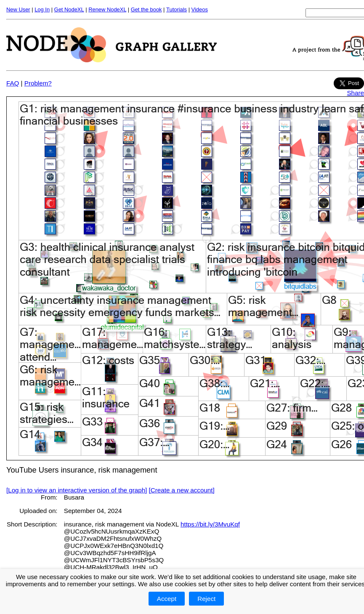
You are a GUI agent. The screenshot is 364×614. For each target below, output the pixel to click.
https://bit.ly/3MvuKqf (210, 524)
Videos (200, 9)
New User (18, 9)
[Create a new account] (182, 490)
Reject (206, 599)
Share (355, 93)
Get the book (146, 9)
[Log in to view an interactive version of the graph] (77, 490)
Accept (167, 599)
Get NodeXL (69, 9)
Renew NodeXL (107, 9)
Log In (42, 9)
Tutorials (177, 9)
